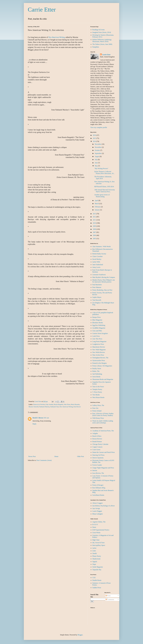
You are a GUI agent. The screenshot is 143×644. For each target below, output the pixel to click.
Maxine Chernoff (34, 407)
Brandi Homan (97, 442)
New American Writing (66, 407)
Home (56, 456)
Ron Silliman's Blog (99, 488)
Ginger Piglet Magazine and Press (103, 468)
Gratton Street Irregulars (100, 333)
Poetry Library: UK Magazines (102, 366)
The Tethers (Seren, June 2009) (102, 44)
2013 (95, 214)
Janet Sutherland (98, 265)
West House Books (98, 397)
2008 (95, 229)
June (96, 163)
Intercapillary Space (99, 545)
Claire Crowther (98, 256)
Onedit (95, 553)
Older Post (81, 456)
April (97, 200)
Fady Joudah (49, 404)
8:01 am (46, 418)
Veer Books (96, 395)
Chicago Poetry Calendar (100, 444)
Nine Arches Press (98, 355)
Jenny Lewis (96, 267)
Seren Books (96, 377)
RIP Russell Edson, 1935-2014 (104, 187)
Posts (108, 596)
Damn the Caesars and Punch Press (104, 452)
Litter (94, 551)
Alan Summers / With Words (101, 246)
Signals (95, 562)
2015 (95, 138)
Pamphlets (96, 47)
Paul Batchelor (97, 285)
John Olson (67, 404)
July (96, 160)
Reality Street (97, 369)
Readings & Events (99, 30)
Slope (94, 564)
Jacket (94, 548)
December (98, 144)
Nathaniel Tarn (55, 407)
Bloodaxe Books (98, 323)
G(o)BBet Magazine (99, 328)
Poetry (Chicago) (98, 485)
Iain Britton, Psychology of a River (104, 506)
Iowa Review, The (98, 473)
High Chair (96, 540)
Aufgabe (95, 433)
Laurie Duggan (97, 511)
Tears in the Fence (98, 387)
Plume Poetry (97, 556)
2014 (95, 141)
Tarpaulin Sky (97, 570)
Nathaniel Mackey (44, 407)
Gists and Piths (97, 331)
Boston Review (97, 439)
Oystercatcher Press (99, 360)
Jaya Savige (96, 508)
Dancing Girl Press (98, 455)
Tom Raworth (97, 300)
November (98, 147)
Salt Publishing (97, 374)
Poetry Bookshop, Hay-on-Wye (102, 290)
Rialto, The (96, 371)
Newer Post (32, 456)
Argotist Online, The (99, 522)
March (97, 204)
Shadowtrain (96, 559)
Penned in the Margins (100, 363)
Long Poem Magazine (99, 341)
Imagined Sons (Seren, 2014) (102, 32)
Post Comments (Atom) (44, 460)
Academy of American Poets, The (103, 431)
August (97, 156)
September (98, 153)
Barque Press (97, 317)
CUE (94, 578)
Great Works (96, 533)
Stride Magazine (98, 567)
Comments (110, 600)
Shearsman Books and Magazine (103, 379)
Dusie (94, 527)
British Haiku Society (99, 254)
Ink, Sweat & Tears (98, 543)
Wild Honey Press (98, 418)
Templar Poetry (97, 389)
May (96, 166)
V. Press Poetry (97, 392)
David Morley (97, 259)
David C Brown (38, 418)
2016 (95, 135)
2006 (95, 235)
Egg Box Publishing (99, 325)
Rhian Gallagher (98, 514)
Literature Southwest (99, 275)
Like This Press (97, 339)
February (98, 207)
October (98, 150)
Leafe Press (96, 336)
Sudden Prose (97, 588)
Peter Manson (97, 287)
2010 (95, 223)
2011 (95, 220)
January (97, 210)
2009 (95, 226)
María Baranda (75, 404)
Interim (95, 470)
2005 (95, 239)
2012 (95, 217)
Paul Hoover (77, 407)
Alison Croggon (97, 503)
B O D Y (95, 525)
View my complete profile (99, 127)
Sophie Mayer (97, 297)
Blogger (80, 635)
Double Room (97, 580)
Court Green (96, 450)
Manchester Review (99, 347)
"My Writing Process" (101, 168)
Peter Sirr (95, 408)
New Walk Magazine (99, 350)
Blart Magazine (97, 320)
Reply (34, 424)
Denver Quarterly (98, 458)
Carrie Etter (42, 10)
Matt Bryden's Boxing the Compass (104, 277)
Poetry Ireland (97, 411)
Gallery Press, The (98, 405)
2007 (95, 232)
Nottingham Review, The (100, 358)
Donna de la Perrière (39, 404)
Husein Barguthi (58, 404)
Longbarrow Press (98, 344)
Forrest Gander (97, 465)
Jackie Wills (96, 262)
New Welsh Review (99, 352)
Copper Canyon (97, 447)
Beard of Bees (97, 436)
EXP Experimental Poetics (101, 530)
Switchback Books (98, 495)
